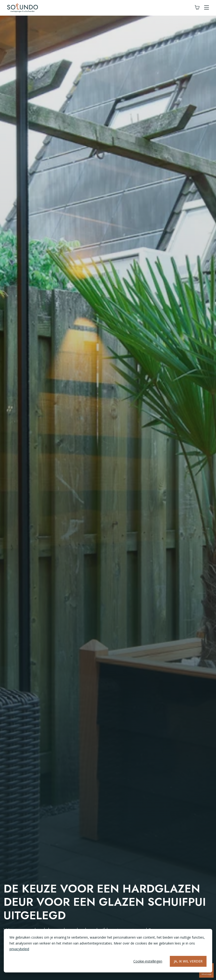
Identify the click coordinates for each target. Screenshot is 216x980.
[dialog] (108, 951)
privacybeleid (19, 949)
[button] (207, 8)
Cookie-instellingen (148, 961)
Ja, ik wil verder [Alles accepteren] (188, 961)
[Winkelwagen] (197, 8)
